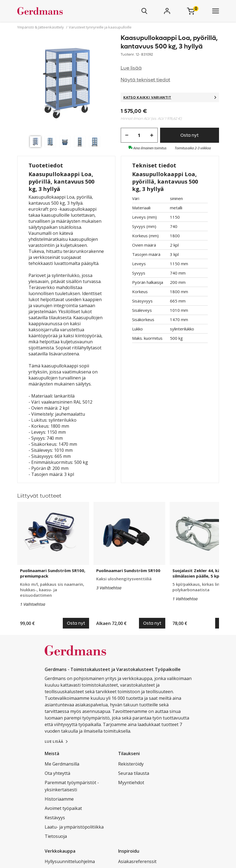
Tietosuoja (56, 836)
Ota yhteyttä (57, 773)
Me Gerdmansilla (62, 764)
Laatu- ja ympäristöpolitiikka (74, 827)
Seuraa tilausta (134, 773)
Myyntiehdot (131, 783)
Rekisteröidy (131, 764)
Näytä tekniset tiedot (145, 80)
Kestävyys (55, 818)
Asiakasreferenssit (137, 861)
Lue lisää (131, 68)
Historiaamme (59, 799)
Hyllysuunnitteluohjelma (70, 861)
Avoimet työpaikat (63, 808)
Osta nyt (189, 135)
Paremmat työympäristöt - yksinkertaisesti (72, 786)
